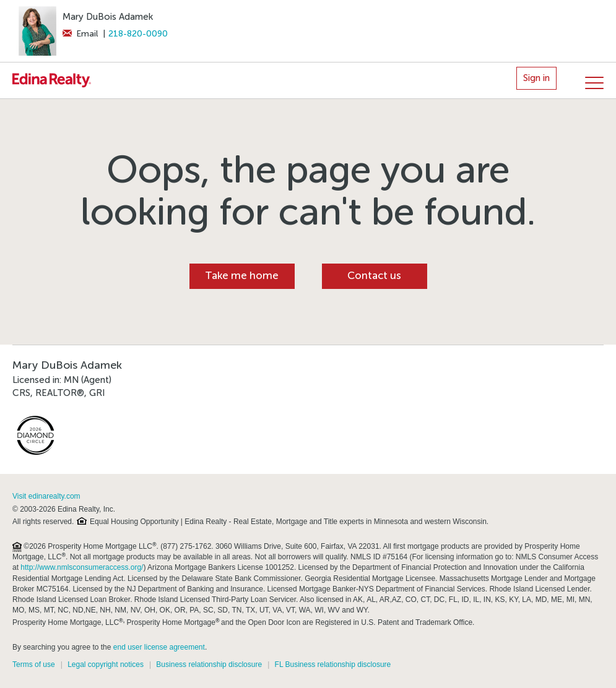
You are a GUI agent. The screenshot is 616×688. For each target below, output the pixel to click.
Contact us (374, 276)
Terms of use (34, 664)
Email (80, 34)
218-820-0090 (138, 34)
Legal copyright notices (106, 664)
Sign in (536, 78)
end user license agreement (159, 647)
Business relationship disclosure (209, 664)
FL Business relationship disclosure (333, 664)
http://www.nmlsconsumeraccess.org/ (82, 567)
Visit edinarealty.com (46, 496)
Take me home (242, 276)
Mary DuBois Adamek (108, 17)
